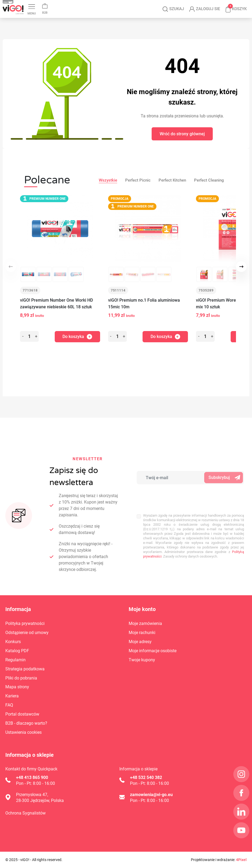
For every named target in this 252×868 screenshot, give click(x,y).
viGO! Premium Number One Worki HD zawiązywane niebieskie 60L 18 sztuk (56, 304)
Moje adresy (140, 642)
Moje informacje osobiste (153, 651)
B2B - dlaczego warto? (26, 723)
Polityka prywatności (25, 623)
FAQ (9, 705)
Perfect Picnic (138, 180)
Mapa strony (17, 687)
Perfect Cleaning (209, 180)
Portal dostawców (22, 714)
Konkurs (13, 642)
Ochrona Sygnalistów (25, 813)
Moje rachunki (142, 633)
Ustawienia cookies (23, 732)
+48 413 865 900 (32, 777)
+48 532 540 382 (146, 777)
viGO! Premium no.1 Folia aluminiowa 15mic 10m (144, 304)
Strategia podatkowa (25, 669)
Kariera (12, 696)
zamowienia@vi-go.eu (151, 795)
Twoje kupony (142, 660)
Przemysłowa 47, (32, 795)
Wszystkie (108, 180)
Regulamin (15, 660)
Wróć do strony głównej (182, 134)
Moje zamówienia (145, 623)
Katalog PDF (17, 651)
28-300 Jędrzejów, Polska (40, 800)
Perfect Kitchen (172, 180)
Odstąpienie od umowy (27, 633)
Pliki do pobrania (21, 678)
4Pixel (241, 860)
